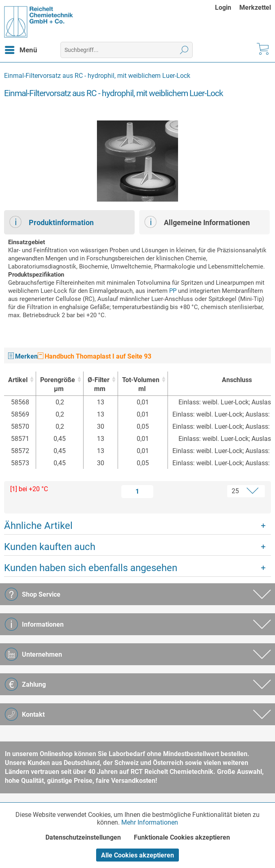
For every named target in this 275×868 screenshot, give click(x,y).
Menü (21, 49)
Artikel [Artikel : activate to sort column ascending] (18, 380)
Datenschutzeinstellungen (83, 837)
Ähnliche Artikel (38, 526)
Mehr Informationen (150, 822)
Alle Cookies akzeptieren (137, 855)
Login (223, 8)
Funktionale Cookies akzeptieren (182, 837)
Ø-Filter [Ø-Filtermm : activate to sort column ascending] (99, 385)
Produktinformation (52, 222)
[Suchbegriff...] (126, 50)
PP (173, 291)
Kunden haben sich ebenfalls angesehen (91, 568)
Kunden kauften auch (50, 547)
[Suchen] (184, 50)
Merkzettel (255, 8)
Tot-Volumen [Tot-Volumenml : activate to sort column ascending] (141, 385)
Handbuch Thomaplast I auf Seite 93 (95, 356)
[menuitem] (227, 8)
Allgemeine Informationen (197, 222)
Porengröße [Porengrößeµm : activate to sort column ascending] (58, 385)
